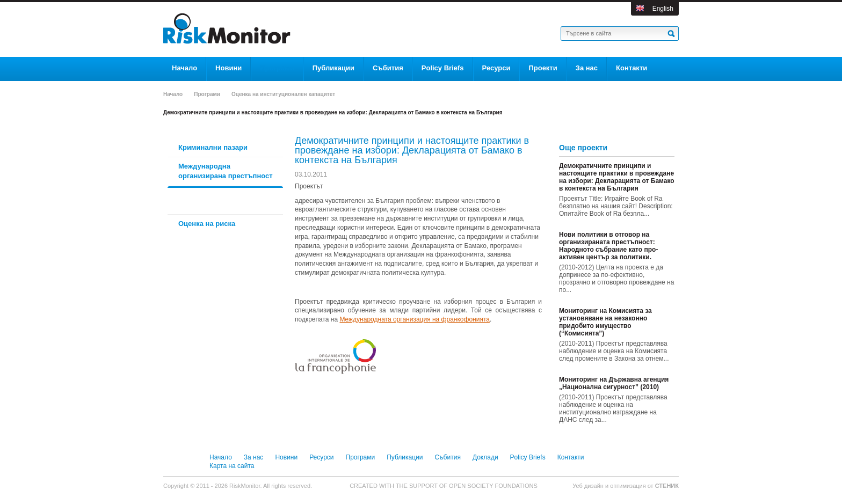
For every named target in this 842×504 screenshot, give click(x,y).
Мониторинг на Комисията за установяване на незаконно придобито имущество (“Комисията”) (605, 322)
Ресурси (321, 457)
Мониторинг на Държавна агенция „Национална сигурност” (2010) (614, 383)
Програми (207, 94)
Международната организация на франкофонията (415, 319)
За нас (254, 457)
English (663, 9)
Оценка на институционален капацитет (283, 94)
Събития (447, 457)
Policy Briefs (528, 457)
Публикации (405, 457)
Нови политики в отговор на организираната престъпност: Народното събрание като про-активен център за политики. (608, 246)
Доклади (485, 457)
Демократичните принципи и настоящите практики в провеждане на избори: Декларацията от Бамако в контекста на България (617, 177)
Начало (173, 94)
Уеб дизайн (589, 486)
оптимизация (628, 486)
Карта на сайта (232, 466)
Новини (286, 457)
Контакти (571, 457)
